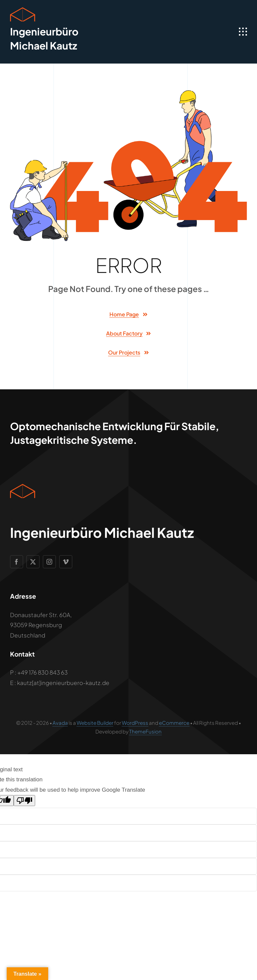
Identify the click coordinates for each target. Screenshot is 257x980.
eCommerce (174, 723)
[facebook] (17, 562)
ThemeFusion (145, 731)
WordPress (135, 723)
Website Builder (95, 723)
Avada (60, 723)
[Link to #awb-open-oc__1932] (243, 32)
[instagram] (49, 562)
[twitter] (33, 562)
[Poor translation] (24, 801)
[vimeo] (66, 562)
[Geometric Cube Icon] (23, 10)
